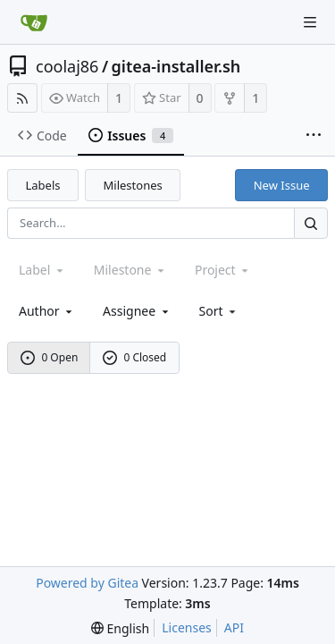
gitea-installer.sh (176, 66)
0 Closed (135, 357)
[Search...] (311, 223)
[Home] (34, 22)
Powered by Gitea (87, 583)
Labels (43, 185)
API (234, 627)
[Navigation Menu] (310, 22)
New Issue (282, 185)
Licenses (187, 627)
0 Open (50, 357)
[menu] (219, 311)
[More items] (314, 136)
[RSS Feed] (22, 98)
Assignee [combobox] (137, 311)
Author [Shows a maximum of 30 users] (47, 311)
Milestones (133, 185)
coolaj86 (67, 66)
